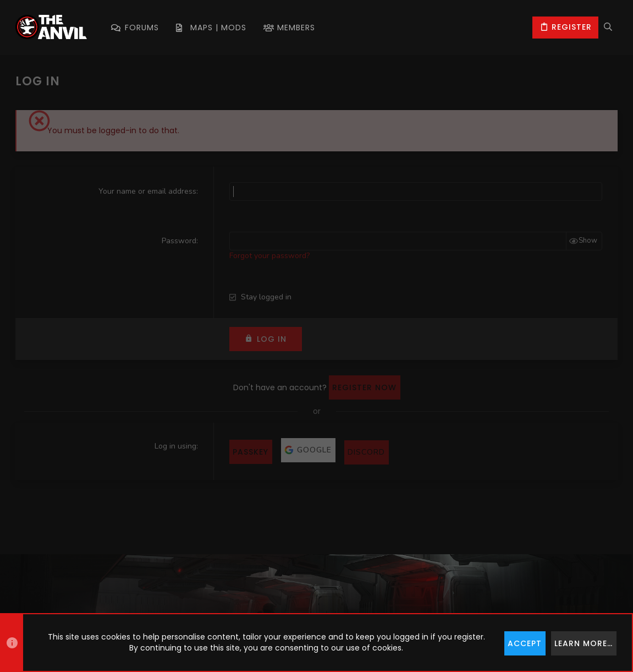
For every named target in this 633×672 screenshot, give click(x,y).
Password (179, 241)
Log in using (175, 446)
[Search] (608, 28)
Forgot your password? (269, 256)
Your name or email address (147, 191)
